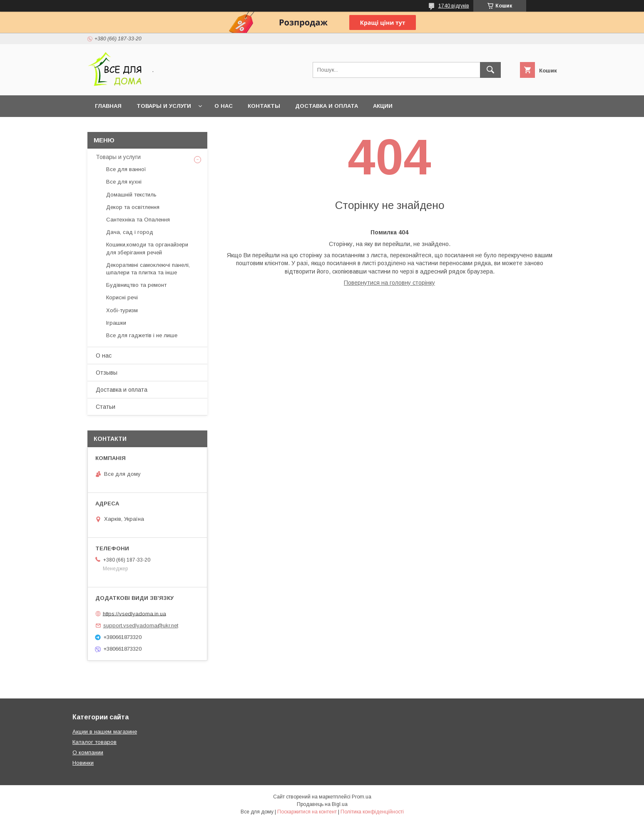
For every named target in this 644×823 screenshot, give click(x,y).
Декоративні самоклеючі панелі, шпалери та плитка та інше (148, 269)
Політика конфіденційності (372, 812)
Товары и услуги (164, 106)
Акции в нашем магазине (105, 732)
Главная (108, 106)
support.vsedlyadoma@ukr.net (141, 625)
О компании (88, 752)
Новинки (83, 763)
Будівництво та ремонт (136, 285)
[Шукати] (490, 70)
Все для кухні (124, 182)
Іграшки (116, 323)
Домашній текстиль (131, 195)
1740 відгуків (454, 6)
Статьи (106, 407)
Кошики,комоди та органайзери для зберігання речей (147, 248)
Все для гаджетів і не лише (142, 335)
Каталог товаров (94, 742)
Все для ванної (126, 169)
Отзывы (107, 373)
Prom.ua (362, 797)
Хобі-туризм (122, 310)
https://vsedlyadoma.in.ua (134, 613)
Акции (383, 106)
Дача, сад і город (130, 232)
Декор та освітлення (133, 207)
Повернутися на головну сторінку (389, 283)
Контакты (264, 106)
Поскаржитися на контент (307, 812)
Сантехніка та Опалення (138, 220)
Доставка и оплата (327, 106)
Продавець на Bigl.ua (322, 804)
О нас (224, 106)
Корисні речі (122, 297)
